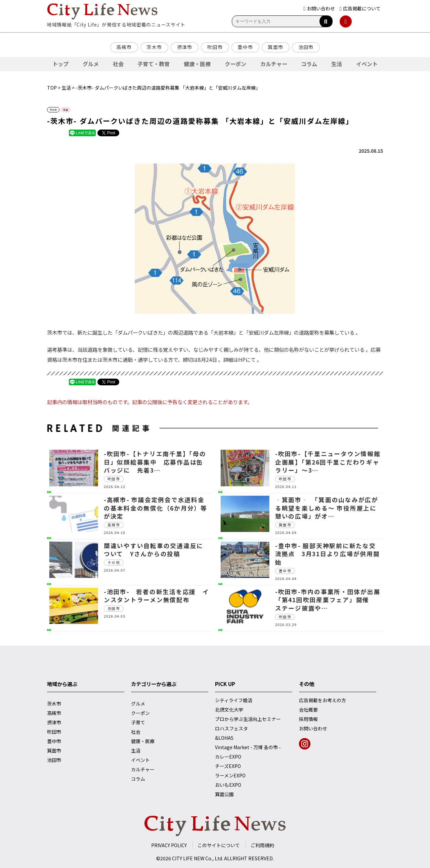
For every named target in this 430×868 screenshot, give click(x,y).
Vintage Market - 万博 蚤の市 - (248, 747)
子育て (138, 722)
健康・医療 (197, 64)
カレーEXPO (228, 757)
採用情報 (308, 719)
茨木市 (154, 47)
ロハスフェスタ (231, 728)
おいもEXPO (228, 785)
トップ (60, 64)
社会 (118, 64)
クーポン (235, 64)
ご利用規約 (262, 845)
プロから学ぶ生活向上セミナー (248, 719)
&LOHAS (224, 738)
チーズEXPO (228, 766)
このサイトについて (219, 845)
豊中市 (245, 47)
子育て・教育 (154, 64)
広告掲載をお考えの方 (322, 700)
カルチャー (274, 64)
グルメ (91, 64)
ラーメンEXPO (230, 775)
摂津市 (185, 47)
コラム (309, 64)
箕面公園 (224, 794)
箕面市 (275, 47)
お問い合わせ (313, 728)
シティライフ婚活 (234, 700)
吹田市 (215, 47)
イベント (367, 64)
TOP (52, 88)
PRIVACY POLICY (169, 845)
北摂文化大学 (229, 710)
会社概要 (308, 710)
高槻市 (124, 47)
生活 (337, 64)
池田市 (306, 47)
